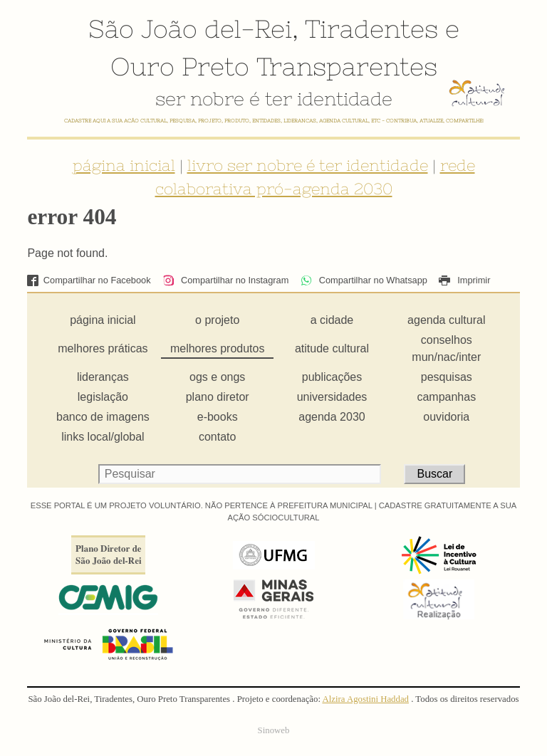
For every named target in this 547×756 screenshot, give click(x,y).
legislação (103, 397)
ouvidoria (446, 417)
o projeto (217, 320)
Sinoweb (274, 730)
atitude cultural (332, 348)
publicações (332, 377)
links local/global (103, 437)
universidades (332, 397)
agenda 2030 (332, 417)
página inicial (124, 165)
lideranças (103, 377)
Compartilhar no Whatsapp (364, 280)
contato (217, 437)
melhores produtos (218, 348)
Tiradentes (371, 28)
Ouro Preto (180, 66)
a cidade (332, 320)
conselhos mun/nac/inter (446, 348)
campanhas (446, 397)
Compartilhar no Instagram (225, 280)
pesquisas (447, 377)
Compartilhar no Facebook (89, 280)
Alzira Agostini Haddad (365, 699)
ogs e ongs (217, 377)
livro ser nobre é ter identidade (308, 165)
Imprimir (464, 280)
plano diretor (218, 397)
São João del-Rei (190, 28)
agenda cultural (446, 320)
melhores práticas (103, 348)
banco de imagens (103, 417)
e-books (218, 417)
